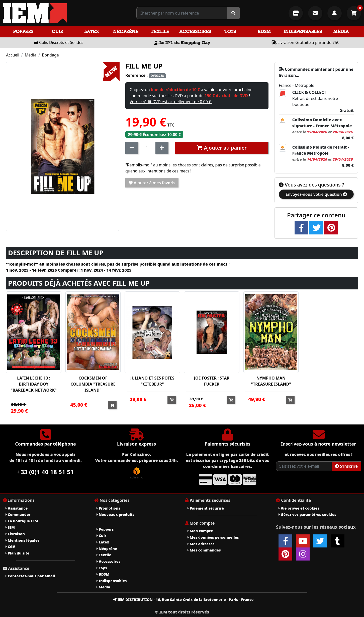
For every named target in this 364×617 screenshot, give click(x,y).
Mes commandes (204, 550)
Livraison (15, 534)
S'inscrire (346, 466)
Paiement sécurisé (206, 508)
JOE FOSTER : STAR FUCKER (212, 381)
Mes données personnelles (213, 537)
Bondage (50, 55)
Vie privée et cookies (299, 508)
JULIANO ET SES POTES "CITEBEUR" (152, 381)
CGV (10, 547)
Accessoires (195, 32)
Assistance (17, 508)
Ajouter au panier (222, 148)
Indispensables (303, 32)
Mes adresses (201, 544)
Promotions (108, 508)
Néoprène (126, 32)
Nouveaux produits (115, 514)
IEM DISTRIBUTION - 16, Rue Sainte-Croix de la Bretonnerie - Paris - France (183, 600)
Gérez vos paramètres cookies (307, 514)
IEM (10, 527)
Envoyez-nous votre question (316, 194)
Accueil (13, 55)
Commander (18, 514)
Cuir (57, 32)
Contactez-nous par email (30, 576)
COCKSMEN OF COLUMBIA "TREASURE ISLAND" (93, 384)
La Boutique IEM (22, 521)
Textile (160, 32)
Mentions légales (22, 540)
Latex (92, 32)
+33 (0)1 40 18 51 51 (46, 472)
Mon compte (200, 531)
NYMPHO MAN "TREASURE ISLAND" (271, 381)
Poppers (23, 32)
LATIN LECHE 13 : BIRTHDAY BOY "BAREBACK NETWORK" (34, 384)
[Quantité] (147, 148)
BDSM (264, 32)
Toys (230, 32)
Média (341, 32)
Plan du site (17, 553)
